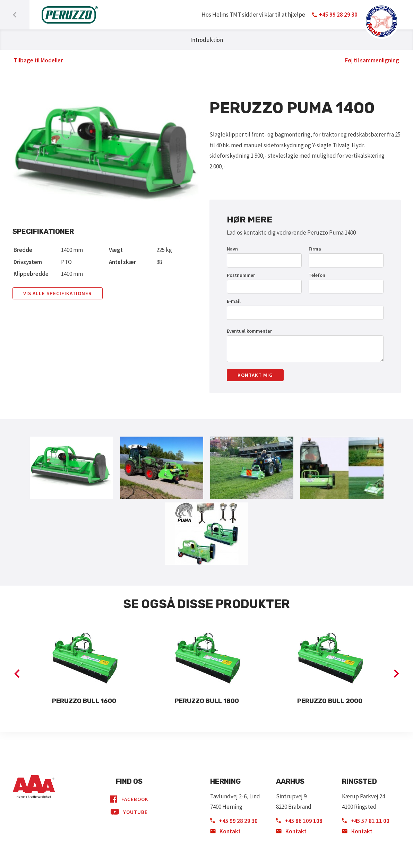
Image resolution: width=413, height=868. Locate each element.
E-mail (234, 301)
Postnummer (241, 275)
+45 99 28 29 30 (234, 821)
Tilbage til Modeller (38, 60)
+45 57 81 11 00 (366, 821)
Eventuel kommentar (249, 331)
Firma (315, 249)
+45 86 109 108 (299, 821)
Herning (225, 781)
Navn (232, 249)
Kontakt (225, 831)
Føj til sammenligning (372, 60)
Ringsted (359, 781)
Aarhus (290, 781)
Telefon (317, 275)
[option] (84, 668)
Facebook (129, 799)
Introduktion (207, 40)
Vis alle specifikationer (58, 293)
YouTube (129, 812)
